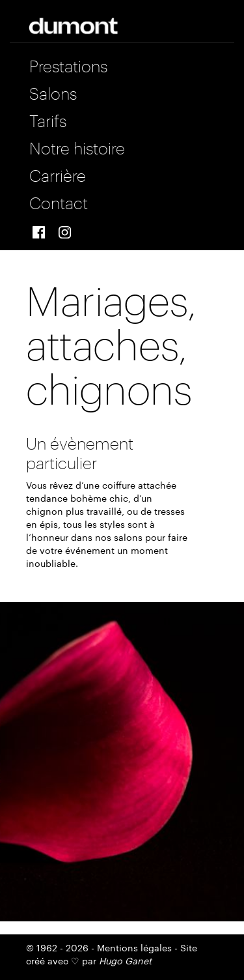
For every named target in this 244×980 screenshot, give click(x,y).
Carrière (58, 174)
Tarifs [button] (48, 119)
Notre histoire (77, 147)
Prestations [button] (68, 65)
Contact (59, 201)
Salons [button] (53, 92)
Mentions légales (134, 947)
